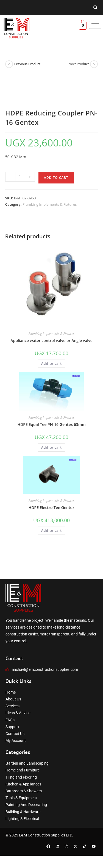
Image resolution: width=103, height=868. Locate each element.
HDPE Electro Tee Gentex (51, 507)
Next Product (79, 64)
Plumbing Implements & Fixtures (50, 204)
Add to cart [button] (51, 364)
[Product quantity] (20, 177)
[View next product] (94, 64)
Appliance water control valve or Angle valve (51, 340)
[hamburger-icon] (95, 25)
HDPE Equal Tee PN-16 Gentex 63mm (51, 424)
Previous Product (27, 64)
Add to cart (56, 178)
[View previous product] (9, 64)
